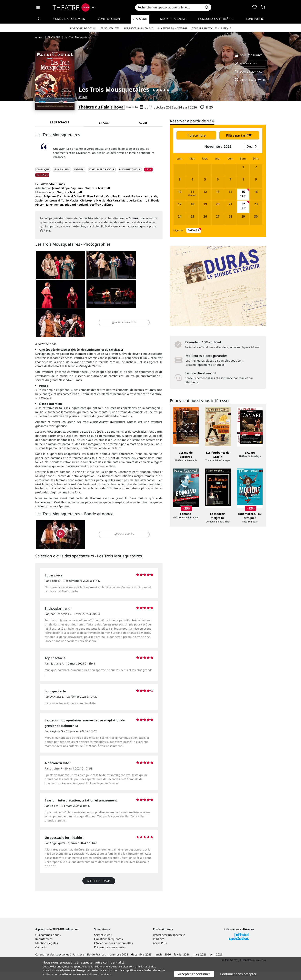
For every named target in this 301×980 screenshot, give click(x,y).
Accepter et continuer (194, 974)
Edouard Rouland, (77, 205)
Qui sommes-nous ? (48, 943)
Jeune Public (255, 19)
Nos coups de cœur (82, 28)
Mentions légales (47, 951)
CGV (97, 951)
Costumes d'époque (102, 169)
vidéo (246, 63)
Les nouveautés (109, 28)
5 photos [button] (141, 295)
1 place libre (196, 135)
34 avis (83, 97)
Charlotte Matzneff (97, 188)
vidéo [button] (120, 508)
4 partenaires (69, 970)
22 (243, 204)
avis (248, 72)
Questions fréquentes (108, 947)
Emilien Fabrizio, (94, 196)
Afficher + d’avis (99, 855)
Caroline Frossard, (118, 196)
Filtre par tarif (239, 135)
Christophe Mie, (91, 200)
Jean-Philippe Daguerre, (68, 188)
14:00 (243, 196)
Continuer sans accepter (238, 974)
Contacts (41, 956)
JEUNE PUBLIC (62, 169)
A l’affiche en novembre (173, 28)
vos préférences (132, 970)
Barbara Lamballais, (145, 196)
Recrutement (44, 947)
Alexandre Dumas (53, 184)
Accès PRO (160, 951)
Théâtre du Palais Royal (102, 107)
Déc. (252, 146)
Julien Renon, (55, 205)
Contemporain (109, 19)
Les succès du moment (139, 28)
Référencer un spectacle (169, 943)
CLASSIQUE (43, 169)
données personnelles (118, 951)
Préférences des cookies (110, 956)
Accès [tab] (143, 123)
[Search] (169, 7)
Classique (140, 19)
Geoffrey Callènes (101, 205)
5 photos (249, 55)
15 (243, 192)
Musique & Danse (173, 19)
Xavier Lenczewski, (48, 200)
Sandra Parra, (111, 200)
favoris (250, 80)
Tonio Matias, (70, 200)
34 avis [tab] (104, 123)
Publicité (159, 947)
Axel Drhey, (75, 196)
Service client (103, 943)
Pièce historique (130, 169)
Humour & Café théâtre (216, 19)
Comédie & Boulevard (69, 19)
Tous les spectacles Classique (211, 28)
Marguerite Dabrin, (134, 200)
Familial (80, 169)
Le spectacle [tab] (60, 122)
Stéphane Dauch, (55, 196)
